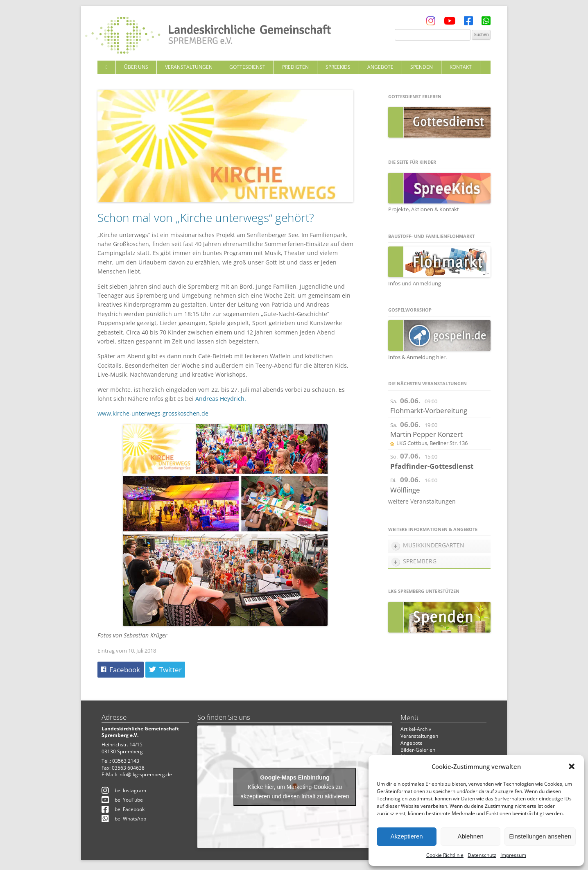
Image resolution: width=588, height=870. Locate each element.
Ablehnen (470, 836)
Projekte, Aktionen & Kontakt (424, 209)
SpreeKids (338, 67)
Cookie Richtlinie (445, 855)
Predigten (295, 67)
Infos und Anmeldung (415, 283)
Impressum (513, 855)
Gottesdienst (247, 67)
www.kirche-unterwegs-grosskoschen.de (153, 413)
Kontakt (461, 67)
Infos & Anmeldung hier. (417, 357)
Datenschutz (482, 855)
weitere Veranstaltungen (422, 501)
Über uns (136, 67)
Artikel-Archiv (416, 729)
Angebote (380, 67)
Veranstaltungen (189, 67)
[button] (572, 766)
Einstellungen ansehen (540, 836)
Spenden (422, 67)
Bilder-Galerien (418, 750)
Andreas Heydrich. (221, 399)
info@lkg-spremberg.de (145, 774)
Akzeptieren (406, 836)
